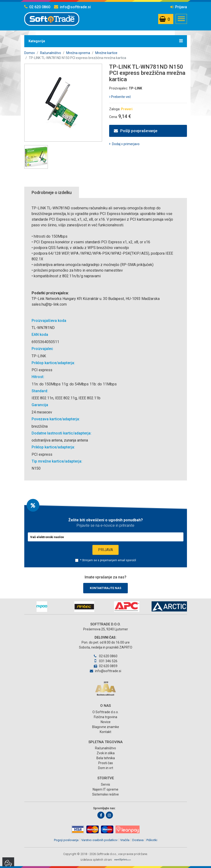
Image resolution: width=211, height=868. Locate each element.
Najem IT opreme (105, 789)
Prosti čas (106, 763)
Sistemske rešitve (105, 794)
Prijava (179, 7)
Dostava (138, 840)
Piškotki (152, 840)
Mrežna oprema (78, 53)
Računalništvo (51, 53)
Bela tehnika (106, 758)
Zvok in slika (106, 753)
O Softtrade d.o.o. (105, 712)
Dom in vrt (106, 768)
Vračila (125, 840)
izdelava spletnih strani (96, 860)
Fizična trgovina (105, 717)
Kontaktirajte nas (105, 588)
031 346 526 (105, 661)
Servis (105, 784)
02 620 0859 (106, 666)
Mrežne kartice (106, 53)
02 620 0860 (37, 7)
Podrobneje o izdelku (52, 192)
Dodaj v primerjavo (126, 144)
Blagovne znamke (106, 727)
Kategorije (106, 41)
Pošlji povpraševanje (136, 131)
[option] (42, 607)
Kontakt (105, 732)
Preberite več (120, 97)
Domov (30, 53)
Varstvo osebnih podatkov (99, 840)
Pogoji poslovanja (66, 840)
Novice (106, 722)
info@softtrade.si (72, 7)
